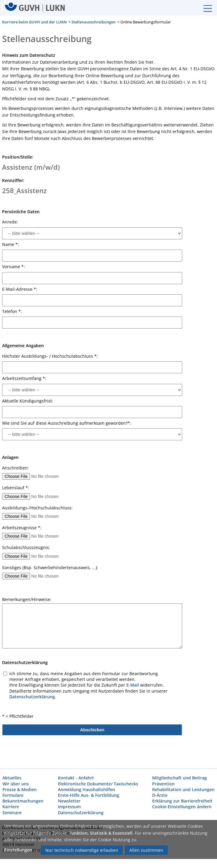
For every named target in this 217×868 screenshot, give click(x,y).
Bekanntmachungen (23, 801)
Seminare (12, 812)
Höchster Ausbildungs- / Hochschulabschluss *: (50, 356)
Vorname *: (14, 267)
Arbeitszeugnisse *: (22, 528)
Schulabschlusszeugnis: (26, 548)
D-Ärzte (160, 795)
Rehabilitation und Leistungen (183, 789)
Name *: (11, 244)
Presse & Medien (20, 789)
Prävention (163, 783)
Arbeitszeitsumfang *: (24, 378)
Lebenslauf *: (16, 488)
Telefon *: (12, 311)
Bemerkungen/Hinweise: (27, 599)
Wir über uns (16, 783)
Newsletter (69, 801)
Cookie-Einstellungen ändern (182, 807)
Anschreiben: (15, 468)
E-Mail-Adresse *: (20, 289)
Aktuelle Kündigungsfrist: (28, 401)
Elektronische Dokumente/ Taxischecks (98, 783)
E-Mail (133, 685)
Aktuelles (12, 778)
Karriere (11, 807)
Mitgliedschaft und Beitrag (179, 778)
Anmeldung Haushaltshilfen (86, 789)
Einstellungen (18, 850)
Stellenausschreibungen (93, 22)
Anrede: (10, 222)
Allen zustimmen (146, 850)
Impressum (69, 807)
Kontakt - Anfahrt (76, 778)
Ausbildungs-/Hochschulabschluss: (37, 508)
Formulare (13, 795)
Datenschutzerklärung (32, 696)
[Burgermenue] (205, 8)
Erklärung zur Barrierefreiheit (182, 801)
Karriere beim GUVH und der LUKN (34, 22)
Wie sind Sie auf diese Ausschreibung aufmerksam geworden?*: (67, 423)
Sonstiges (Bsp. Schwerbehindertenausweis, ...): (50, 567)
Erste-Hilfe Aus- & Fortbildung (89, 795)
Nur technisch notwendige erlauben (82, 850)
